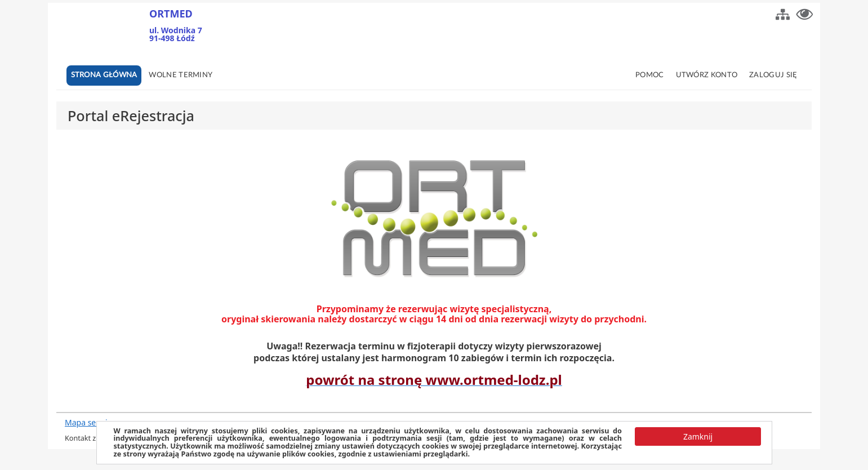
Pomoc (650, 75)
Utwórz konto (707, 75)
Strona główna (104, 75)
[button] (783, 13)
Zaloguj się (773, 75)
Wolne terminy (181, 75)
